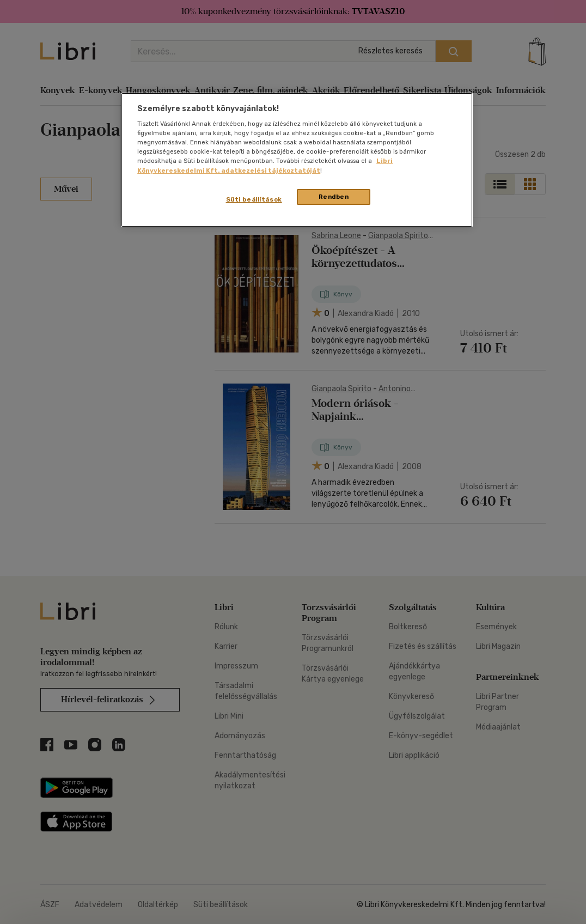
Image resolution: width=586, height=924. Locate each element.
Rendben (334, 197)
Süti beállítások (254, 199)
